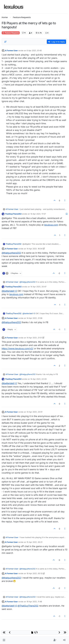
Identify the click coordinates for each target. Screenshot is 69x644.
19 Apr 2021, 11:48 (34, 602)
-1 (59, 329)
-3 (59, 560)
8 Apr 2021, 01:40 (34, 50)
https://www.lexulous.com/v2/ (17, 348)
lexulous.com (51, 225)
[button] (4, 640)
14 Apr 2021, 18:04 (34, 249)
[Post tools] (65, 200)
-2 (59, 273)
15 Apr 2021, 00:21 (34, 542)
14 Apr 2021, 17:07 (38, 214)
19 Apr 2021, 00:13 (34, 573)
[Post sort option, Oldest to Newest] (5, 42)
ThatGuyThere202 (13, 214)
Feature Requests (11, 33)
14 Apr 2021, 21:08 (34, 318)
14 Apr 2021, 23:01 (34, 412)
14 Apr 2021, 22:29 (38, 379)
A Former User (11, 50)
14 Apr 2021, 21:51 (34, 338)
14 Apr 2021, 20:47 (38, 287)
